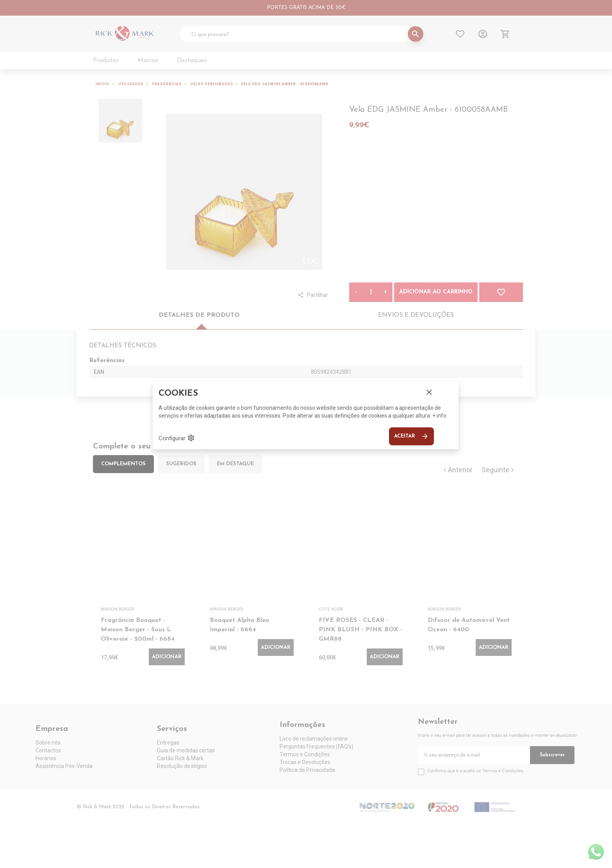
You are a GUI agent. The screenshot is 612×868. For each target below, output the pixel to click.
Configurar (177, 438)
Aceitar (411, 436)
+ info (439, 416)
